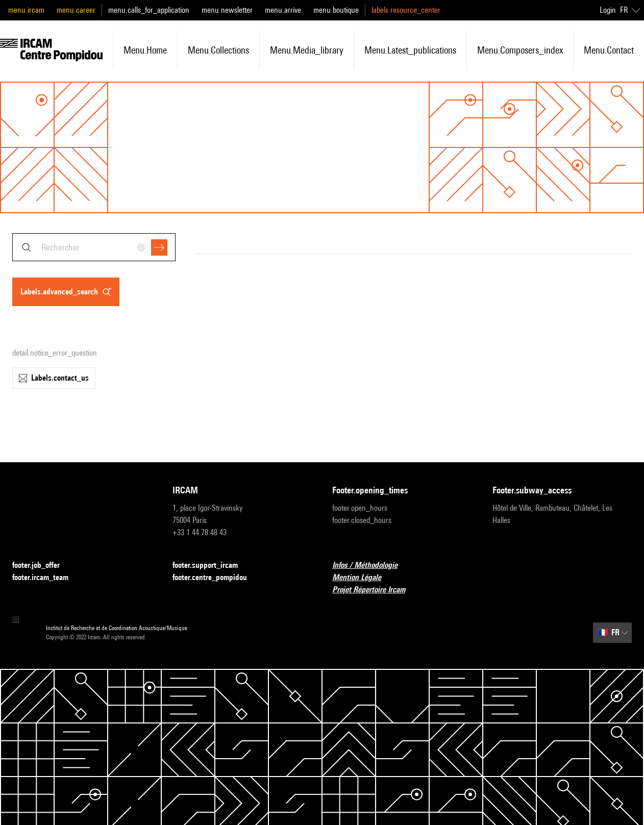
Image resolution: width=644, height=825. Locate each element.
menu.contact (609, 50)
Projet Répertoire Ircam (375, 590)
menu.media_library (307, 50)
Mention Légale (363, 578)
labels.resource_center (406, 10)
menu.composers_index (520, 50)
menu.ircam (26, 10)
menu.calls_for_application (149, 10)
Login (608, 10)
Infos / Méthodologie (371, 566)
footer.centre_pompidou (216, 578)
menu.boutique (336, 10)
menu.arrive (283, 10)
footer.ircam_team (46, 578)
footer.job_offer (42, 566)
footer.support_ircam (211, 566)
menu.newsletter (227, 10)
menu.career (76, 10)
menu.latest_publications (410, 50)
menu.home (145, 50)
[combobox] (94, 247)
